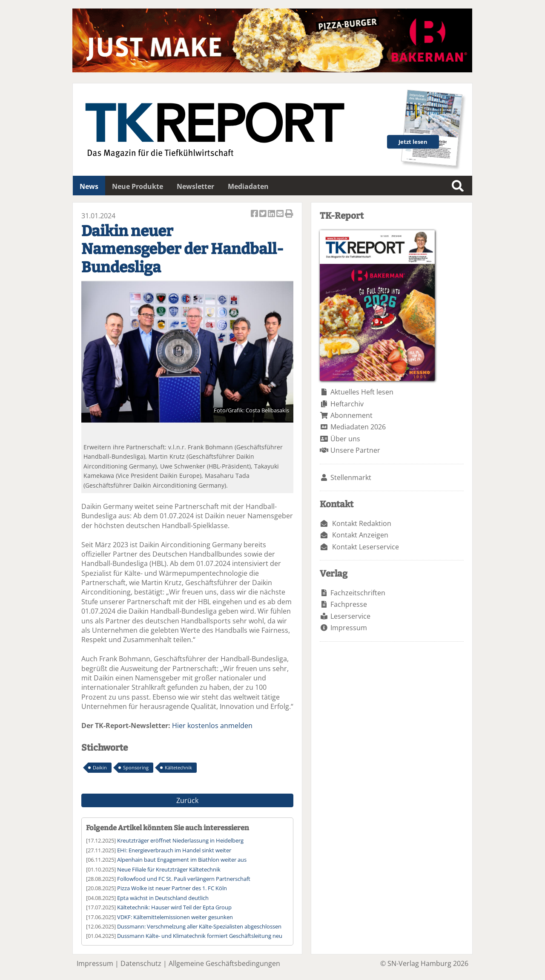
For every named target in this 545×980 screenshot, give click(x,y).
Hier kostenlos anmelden (212, 726)
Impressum (349, 628)
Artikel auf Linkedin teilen (272, 214)
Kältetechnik (178, 767)
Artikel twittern (264, 214)
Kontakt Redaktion (362, 523)
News (89, 186)
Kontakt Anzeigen (360, 535)
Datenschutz (141, 963)
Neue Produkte (138, 186)
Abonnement (351, 415)
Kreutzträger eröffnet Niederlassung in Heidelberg (180, 840)
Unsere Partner (355, 450)
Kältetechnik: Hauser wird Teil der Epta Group (174, 907)
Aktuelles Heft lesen (362, 392)
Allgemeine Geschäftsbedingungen (224, 963)
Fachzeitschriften (358, 593)
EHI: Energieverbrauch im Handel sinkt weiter (174, 850)
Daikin (100, 767)
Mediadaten (248, 186)
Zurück (187, 800)
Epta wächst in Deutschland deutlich (163, 898)
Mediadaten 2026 (358, 427)
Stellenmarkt (351, 477)
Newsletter (195, 186)
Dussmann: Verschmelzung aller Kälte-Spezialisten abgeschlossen (199, 926)
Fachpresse (349, 604)
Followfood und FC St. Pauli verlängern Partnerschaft (184, 879)
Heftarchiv (347, 404)
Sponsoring (136, 767)
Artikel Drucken (289, 214)
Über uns (345, 439)
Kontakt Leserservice (366, 547)
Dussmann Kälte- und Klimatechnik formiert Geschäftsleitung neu (200, 936)
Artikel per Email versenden (281, 214)
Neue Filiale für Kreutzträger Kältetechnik (169, 869)
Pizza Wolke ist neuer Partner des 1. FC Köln (172, 888)
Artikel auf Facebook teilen (255, 214)
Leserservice (350, 616)
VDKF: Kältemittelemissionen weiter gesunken (175, 917)
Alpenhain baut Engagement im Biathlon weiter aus (182, 860)
